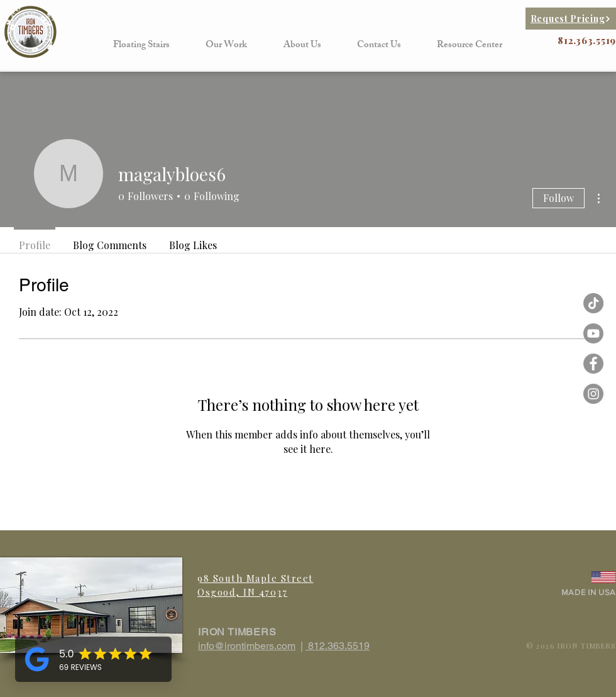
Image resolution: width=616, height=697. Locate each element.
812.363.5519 (338, 646)
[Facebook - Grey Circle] (593, 364)
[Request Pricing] (571, 19)
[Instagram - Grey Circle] (593, 394)
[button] (141, 46)
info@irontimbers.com (247, 646)
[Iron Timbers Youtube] (593, 333)
